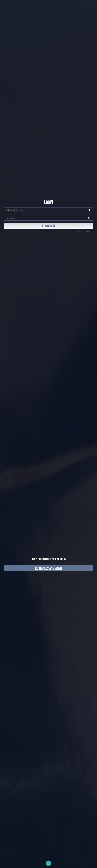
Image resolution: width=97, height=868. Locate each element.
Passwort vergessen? (83, 231)
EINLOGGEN (48, 226)
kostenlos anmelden (49, 569)
